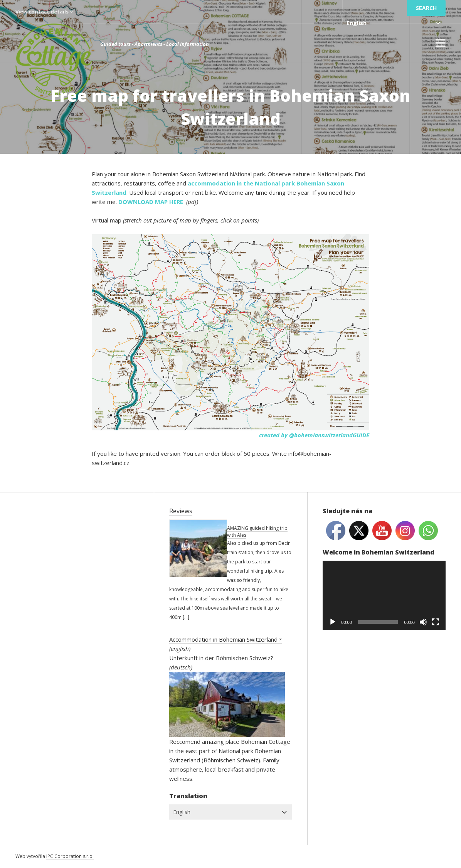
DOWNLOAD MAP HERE (151, 202)
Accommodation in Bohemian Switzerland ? (225, 639)
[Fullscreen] (436, 622)
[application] (384, 595)
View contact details (44, 12)
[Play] (333, 622)
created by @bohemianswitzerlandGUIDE (314, 435)
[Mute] (423, 622)
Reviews (181, 511)
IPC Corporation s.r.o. (70, 856)
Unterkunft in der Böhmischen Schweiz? (221, 658)
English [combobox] (357, 23)
